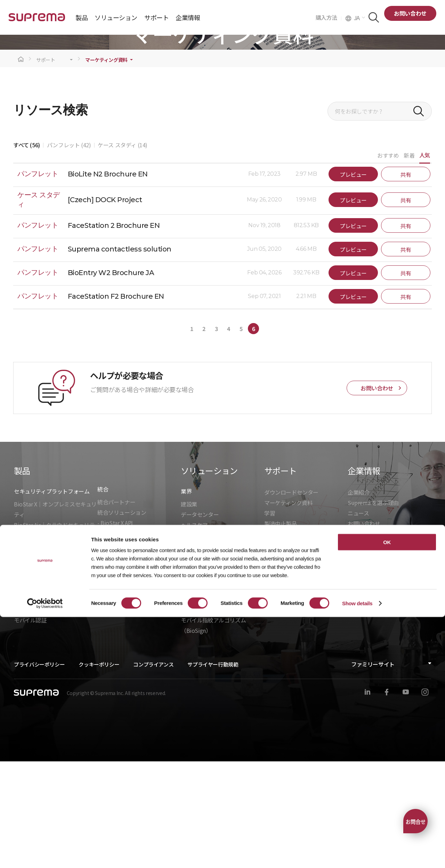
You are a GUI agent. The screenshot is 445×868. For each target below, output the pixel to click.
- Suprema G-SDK (119, 640)
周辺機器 (25, 716)
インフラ (192, 652)
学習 (270, 620)
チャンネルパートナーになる (300, 694)
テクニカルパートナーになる (300, 705)
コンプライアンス (153, 771)
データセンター (200, 621)
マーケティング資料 (106, 167)
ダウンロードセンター (291, 599)
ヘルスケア (194, 631)
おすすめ (388, 262)
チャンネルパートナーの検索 (300, 684)
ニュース (358, 620)
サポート (46, 167)
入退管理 (192, 695)
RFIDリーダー (31, 706)
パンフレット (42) (69, 251)
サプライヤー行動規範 (213, 771)
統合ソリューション (122, 619)
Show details (357, 854)
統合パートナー (116, 609)
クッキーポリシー (99, 771)
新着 (409, 262)
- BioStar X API (115, 629)
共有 (406, 281)
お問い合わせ (410, 13)
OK (387, 793)
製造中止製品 (281, 630)
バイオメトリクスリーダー (46, 695)
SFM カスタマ (281, 715)
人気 (425, 262)
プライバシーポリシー (39, 771)
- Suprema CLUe (117, 661)
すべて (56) (27, 251)
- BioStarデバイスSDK (124, 650)
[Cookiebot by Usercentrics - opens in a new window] (45, 854)
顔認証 (189, 716)
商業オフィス (197, 642)
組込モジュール (116, 680)
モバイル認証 (30, 727)
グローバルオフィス (372, 640)
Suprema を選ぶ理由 (373, 609)
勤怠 (186, 706)
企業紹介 (358, 599)
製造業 (189, 663)
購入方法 (329, 17)
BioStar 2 (25, 652)
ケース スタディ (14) (123, 251)
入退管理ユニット (36, 685)
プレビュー (353, 281)
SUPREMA (37, 20)
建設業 (189, 611)
